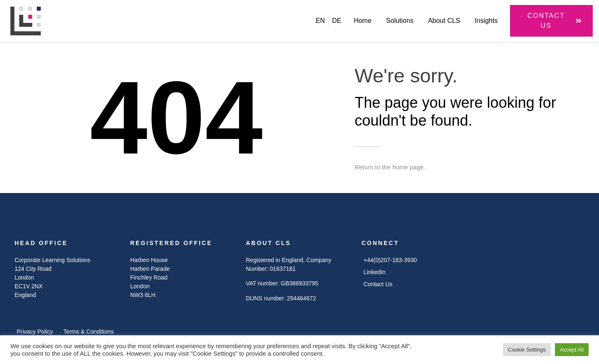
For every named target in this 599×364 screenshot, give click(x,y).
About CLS (444, 21)
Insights (486, 21)
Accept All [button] (572, 350)
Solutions (400, 21)
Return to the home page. (390, 167)
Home (363, 21)
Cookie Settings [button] (527, 350)
